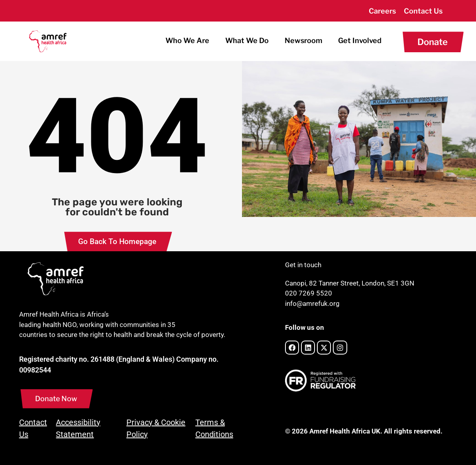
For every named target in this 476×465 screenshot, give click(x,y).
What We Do (247, 40)
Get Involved (360, 40)
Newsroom (303, 40)
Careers (382, 11)
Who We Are (187, 40)
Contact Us (423, 11)
